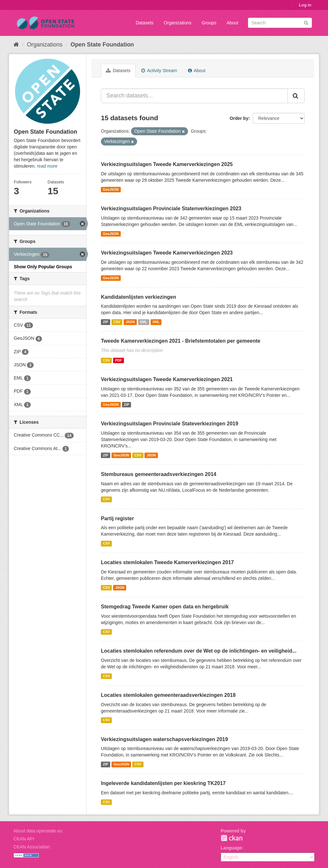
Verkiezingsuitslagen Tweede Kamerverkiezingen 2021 (167, 379)
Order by (239, 118)
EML (143, 322)
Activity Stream (159, 71)
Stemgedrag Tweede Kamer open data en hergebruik (165, 607)
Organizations (177, 23)
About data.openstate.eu (38, 831)
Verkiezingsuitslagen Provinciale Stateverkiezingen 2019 (170, 424)
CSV (117, 322)
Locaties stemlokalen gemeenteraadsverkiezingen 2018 (168, 695)
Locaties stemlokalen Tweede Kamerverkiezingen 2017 (167, 562)
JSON (130, 322)
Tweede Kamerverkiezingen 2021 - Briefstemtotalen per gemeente (181, 341)
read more (47, 166)
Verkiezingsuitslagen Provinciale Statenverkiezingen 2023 (171, 209)
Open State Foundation (102, 45)
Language (231, 848)
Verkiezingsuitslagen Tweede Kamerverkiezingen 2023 (167, 253)
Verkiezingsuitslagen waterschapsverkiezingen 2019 (164, 739)
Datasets (145, 23)
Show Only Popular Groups (43, 267)
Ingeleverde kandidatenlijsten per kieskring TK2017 (163, 783)
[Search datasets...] (194, 96)
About (232, 23)
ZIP (105, 322)
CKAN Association (32, 847)
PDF (118, 360)
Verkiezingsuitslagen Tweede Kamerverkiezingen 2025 (167, 164)
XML (156, 322)
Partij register (117, 518)
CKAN (232, 838)
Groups (209, 23)
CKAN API (24, 839)
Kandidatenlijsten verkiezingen (139, 297)
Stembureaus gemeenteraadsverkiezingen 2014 (159, 474)
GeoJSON (111, 189)
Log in (305, 5)
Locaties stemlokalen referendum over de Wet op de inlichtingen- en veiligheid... (199, 651)
